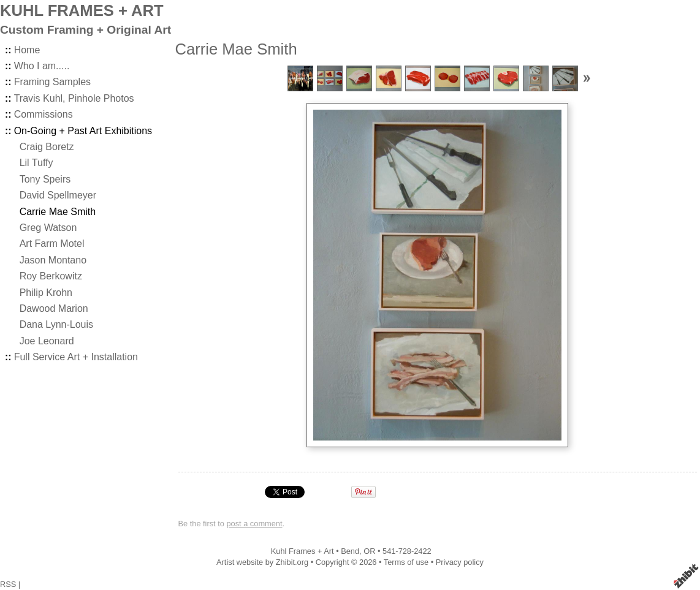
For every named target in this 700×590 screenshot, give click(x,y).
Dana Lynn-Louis (56, 324)
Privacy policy (460, 562)
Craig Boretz (47, 147)
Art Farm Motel (52, 244)
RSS (8, 584)
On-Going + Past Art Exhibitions (83, 131)
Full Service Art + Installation (76, 357)
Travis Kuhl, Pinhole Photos (74, 98)
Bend (350, 551)
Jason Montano (53, 260)
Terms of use (406, 562)
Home (27, 50)
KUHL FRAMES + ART (82, 10)
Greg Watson (48, 228)
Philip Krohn (46, 293)
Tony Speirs (45, 179)
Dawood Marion (54, 308)
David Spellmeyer (58, 195)
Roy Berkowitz (51, 276)
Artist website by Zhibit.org (262, 562)
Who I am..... (42, 66)
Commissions (44, 114)
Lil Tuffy (36, 163)
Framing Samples (52, 82)
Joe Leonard (47, 341)
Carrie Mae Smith (58, 212)
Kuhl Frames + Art (302, 551)
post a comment (254, 524)
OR (369, 551)
